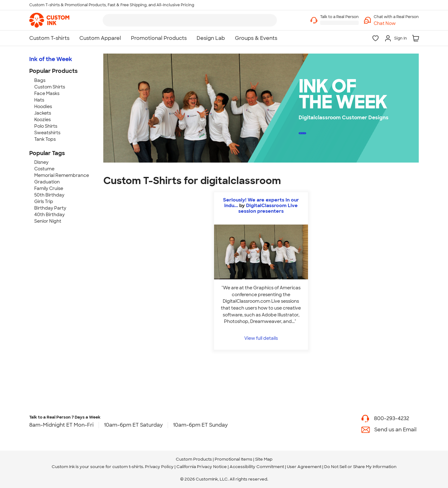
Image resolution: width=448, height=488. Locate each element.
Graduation (47, 182)
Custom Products (194, 459)
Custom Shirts (50, 87)
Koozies (42, 120)
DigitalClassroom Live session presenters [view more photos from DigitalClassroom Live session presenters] (268, 208)
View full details (261, 338)
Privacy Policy (159, 467)
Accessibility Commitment (257, 467)
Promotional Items (233, 459)
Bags (40, 80)
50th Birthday (49, 195)
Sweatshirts (47, 133)
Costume (44, 169)
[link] (49, 20)
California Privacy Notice (202, 467)
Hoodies (43, 107)
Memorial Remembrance (62, 175)
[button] (396, 24)
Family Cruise (49, 188)
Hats (39, 100)
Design (333, 135)
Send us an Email (395, 430)
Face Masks (47, 93)
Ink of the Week (51, 59)
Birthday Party (50, 208)
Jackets (43, 113)
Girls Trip (44, 201)
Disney (41, 162)
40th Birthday (49, 215)
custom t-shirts (128, 467)
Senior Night (48, 221)
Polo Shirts (46, 126)
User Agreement (304, 467)
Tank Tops (45, 139)
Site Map (264, 459)
